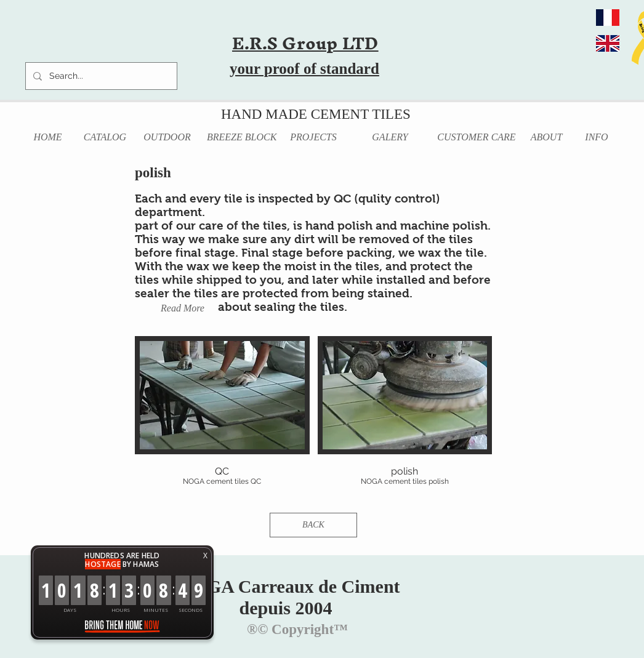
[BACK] (313, 525)
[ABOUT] (546, 138)
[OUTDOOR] (167, 138)
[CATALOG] (105, 138)
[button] (222, 421)
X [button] (205, 556)
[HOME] (48, 138)
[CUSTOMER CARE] (477, 138)
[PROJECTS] (313, 138)
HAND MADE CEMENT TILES (316, 114)
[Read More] (183, 309)
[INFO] (597, 138)
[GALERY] (390, 138)
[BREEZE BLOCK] (242, 138)
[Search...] (100, 76)
